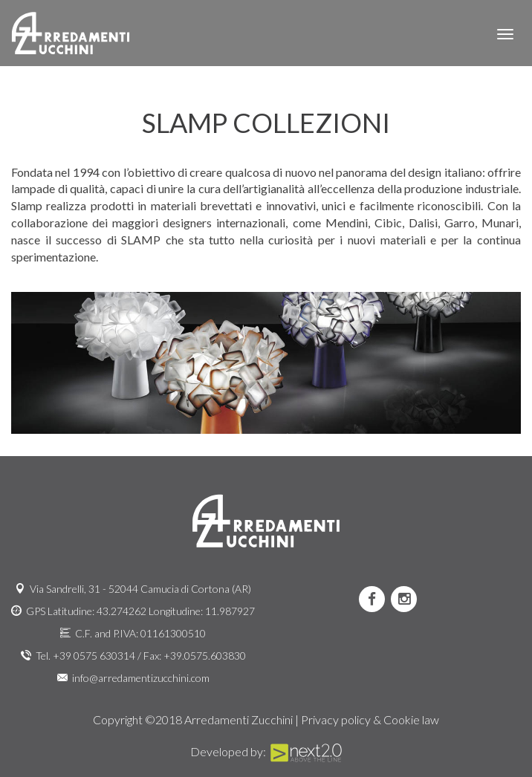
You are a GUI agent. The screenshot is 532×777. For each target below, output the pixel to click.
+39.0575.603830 (205, 656)
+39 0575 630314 (94, 656)
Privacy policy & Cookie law (370, 719)
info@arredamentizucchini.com (141, 678)
